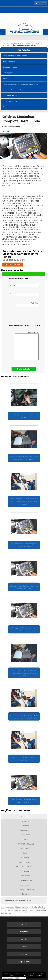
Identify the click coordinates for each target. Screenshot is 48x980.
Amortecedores (9, 61)
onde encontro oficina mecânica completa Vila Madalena (24, 458)
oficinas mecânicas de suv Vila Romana (24, 629)
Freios (5, 78)
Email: (25, 295)
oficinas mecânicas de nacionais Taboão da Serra (24, 587)
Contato (24, 954)
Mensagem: (27, 346)
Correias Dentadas (10, 67)
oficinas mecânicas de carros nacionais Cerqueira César (24, 801)
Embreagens (8, 73)
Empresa (24, 932)
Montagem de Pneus (11, 95)
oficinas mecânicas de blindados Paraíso (24, 416)
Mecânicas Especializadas (13, 90)
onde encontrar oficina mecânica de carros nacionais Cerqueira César (24, 502)
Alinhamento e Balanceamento (15, 56)
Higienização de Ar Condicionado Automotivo (20, 84)
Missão (24, 939)
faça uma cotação (13, 265)
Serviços (24, 50)
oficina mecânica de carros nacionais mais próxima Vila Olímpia (24, 673)
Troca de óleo (8, 107)
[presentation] (24, 316)
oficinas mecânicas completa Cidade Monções (24, 545)
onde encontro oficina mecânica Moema (24, 759)
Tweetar (6, 131)
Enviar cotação (24, 369)
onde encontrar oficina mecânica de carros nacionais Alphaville (24, 716)
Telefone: (28, 305)
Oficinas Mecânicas (10, 101)
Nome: (25, 286)
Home (24, 924)
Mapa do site (24, 962)
